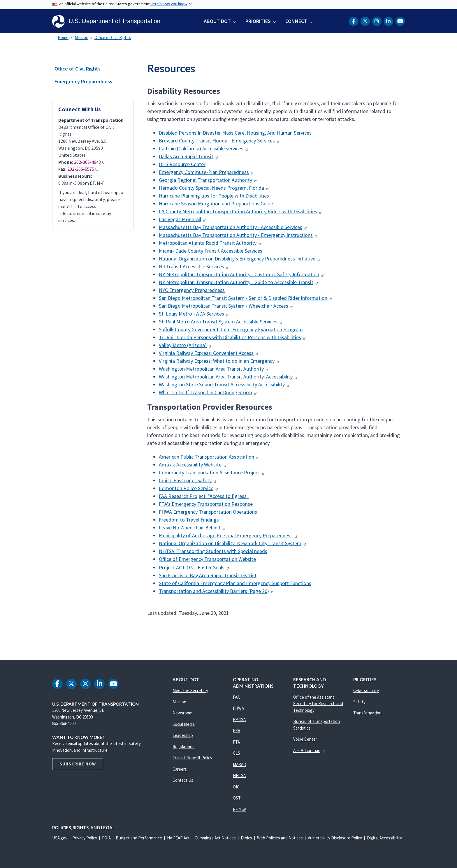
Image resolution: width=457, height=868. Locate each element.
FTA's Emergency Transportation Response (206, 504)
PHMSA (240, 809)
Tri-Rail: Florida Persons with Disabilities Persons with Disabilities (233, 337)
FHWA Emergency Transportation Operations (208, 512)
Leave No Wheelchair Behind (192, 528)
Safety (359, 702)
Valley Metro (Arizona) (185, 345)
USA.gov (60, 838)
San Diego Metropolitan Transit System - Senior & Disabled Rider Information (246, 298)
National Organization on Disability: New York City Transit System (233, 543)
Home (63, 37)
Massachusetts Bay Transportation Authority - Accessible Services (233, 227)
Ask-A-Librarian (309, 750)
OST (237, 798)
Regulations (183, 747)
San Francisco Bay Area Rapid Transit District (208, 575)
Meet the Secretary (190, 690)
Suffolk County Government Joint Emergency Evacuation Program (231, 329)
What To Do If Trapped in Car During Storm (208, 392)
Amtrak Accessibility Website (193, 465)
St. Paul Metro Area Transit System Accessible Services (221, 322)
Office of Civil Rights (113, 37)
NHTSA (239, 775)
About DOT (217, 21)
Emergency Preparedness (83, 81)
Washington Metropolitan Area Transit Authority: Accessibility (228, 377)
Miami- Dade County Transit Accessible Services (211, 251)
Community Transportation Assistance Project (212, 472)
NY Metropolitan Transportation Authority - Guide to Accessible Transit (239, 282)
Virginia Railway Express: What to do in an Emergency (219, 361)
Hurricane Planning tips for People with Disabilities (214, 196)
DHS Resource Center (182, 164)
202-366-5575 (82, 169)
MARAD (240, 764)
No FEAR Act (178, 838)
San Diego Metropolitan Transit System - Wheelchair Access (226, 306)
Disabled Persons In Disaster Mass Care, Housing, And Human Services (235, 133)
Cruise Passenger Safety (188, 480)
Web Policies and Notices (280, 838)
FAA (236, 697)
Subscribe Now (78, 764)
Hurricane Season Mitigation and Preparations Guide (216, 204)
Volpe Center (305, 739)
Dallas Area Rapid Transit (189, 156)
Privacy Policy (85, 838)
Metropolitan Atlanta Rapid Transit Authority (210, 243)
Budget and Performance (139, 838)
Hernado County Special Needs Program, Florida (214, 188)
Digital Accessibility (384, 838)
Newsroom (182, 713)
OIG (236, 787)
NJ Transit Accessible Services (194, 266)
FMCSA (239, 720)
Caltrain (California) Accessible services (204, 148)
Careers (180, 769)
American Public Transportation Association (209, 457)
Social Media (184, 724)
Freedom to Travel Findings (189, 520)
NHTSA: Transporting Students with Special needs (213, 551)
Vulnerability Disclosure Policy (335, 838)
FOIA (106, 838)
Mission (81, 37)
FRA (237, 731)
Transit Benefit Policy (192, 758)
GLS (237, 753)
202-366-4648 (89, 162)
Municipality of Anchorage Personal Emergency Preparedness (228, 535)
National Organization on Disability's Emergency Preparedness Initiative (240, 259)
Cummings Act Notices (215, 838)
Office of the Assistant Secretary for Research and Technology (318, 704)
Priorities (258, 21)
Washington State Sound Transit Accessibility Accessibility (224, 384)
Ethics (246, 838)
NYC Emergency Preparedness (192, 290)
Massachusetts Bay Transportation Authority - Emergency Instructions (238, 235)
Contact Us (183, 780)
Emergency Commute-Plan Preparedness (206, 172)
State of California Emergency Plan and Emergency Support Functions (235, 583)
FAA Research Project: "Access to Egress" (204, 496)
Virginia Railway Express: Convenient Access (209, 353)
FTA (236, 742)
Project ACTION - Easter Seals (194, 567)
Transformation (367, 713)
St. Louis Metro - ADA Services (194, 314)
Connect (296, 21)
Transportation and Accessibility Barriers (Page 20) (217, 591)
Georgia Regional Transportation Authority (208, 180)
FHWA (238, 708)
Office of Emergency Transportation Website (207, 559)
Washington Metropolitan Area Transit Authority (214, 369)
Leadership (183, 735)
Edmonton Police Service (189, 488)
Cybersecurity (366, 690)
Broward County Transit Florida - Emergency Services (219, 141)
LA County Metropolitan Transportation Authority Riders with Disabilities (241, 211)
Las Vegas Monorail (183, 219)
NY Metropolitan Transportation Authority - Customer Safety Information (242, 274)
